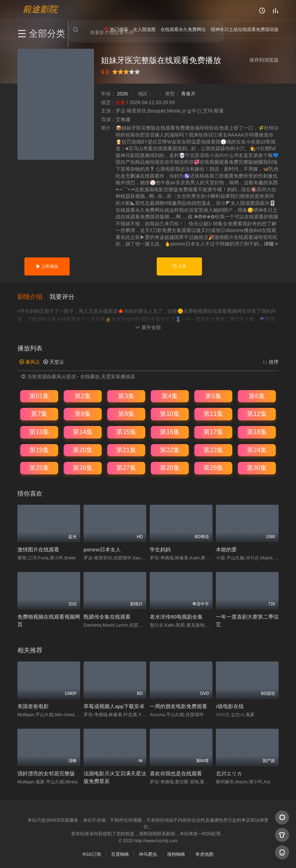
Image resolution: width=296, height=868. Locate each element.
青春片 (188, 94)
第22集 (170, 450)
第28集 (170, 468)
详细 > (271, 244)
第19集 (39, 450)
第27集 (126, 468)
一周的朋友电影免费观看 (178, 706)
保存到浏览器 (264, 60)
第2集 (83, 396)
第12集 (257, 414)
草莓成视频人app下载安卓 (114, 706)
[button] (33, 296)
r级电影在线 (230, 706)
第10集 (170, 414)
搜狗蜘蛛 (176, 854)
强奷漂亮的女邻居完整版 (46, 773)
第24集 (257, 450)
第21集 (126, 450)
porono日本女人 (102, 549)
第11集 (213, 414)
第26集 (83, 468)
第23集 (213, 450)
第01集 (39, 396)
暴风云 (30, 362)
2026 (122, 94)
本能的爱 (226, 549)
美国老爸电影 (33, 706)
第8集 (83, 414)
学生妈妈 (160, 549)
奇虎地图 (204, 854)
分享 (179, 266)
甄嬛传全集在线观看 (107, 616)
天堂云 (54, 362)
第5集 (213, 396)
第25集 (39, 468)
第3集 (126, 396)
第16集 (170, 432)
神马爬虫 (148, 854)
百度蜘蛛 (120, 854)
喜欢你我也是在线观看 (176, 773)
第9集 (126, 414)
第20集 (83, 450)
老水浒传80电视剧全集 (176, 616)
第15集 (126, 432)
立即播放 (47, 266)
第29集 (213, 468)
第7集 (39, 414)
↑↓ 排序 (271, 362)
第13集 (39, 432)
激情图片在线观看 (38, 549)
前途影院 (40, 9)
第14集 (83, 432)
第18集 (257, 432)
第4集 (170, 396)
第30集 (257, 468)
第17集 (213, 432)
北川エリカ (229, 773)
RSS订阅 (92, 854)
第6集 (257, 396)
